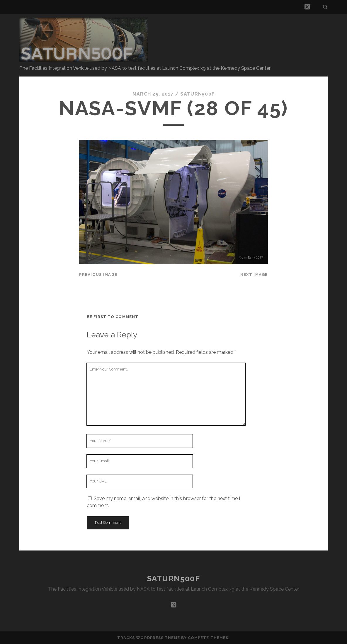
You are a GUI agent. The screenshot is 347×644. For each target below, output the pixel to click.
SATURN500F (174, 579)
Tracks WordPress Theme (149, 638)
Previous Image (98, 275)
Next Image (254, 275)
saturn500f (197, 94)
